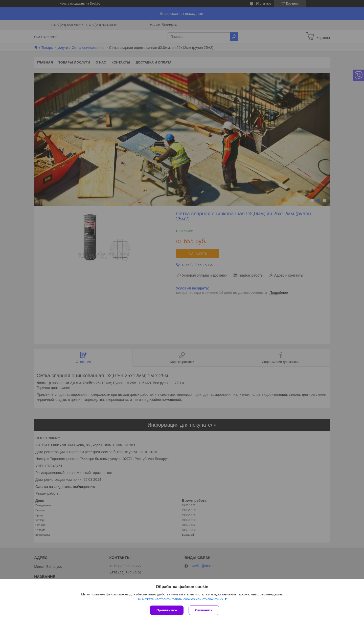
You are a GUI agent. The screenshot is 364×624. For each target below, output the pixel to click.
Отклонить (204, 610)
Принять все (167, 610)
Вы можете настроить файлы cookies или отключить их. (180, 599)
